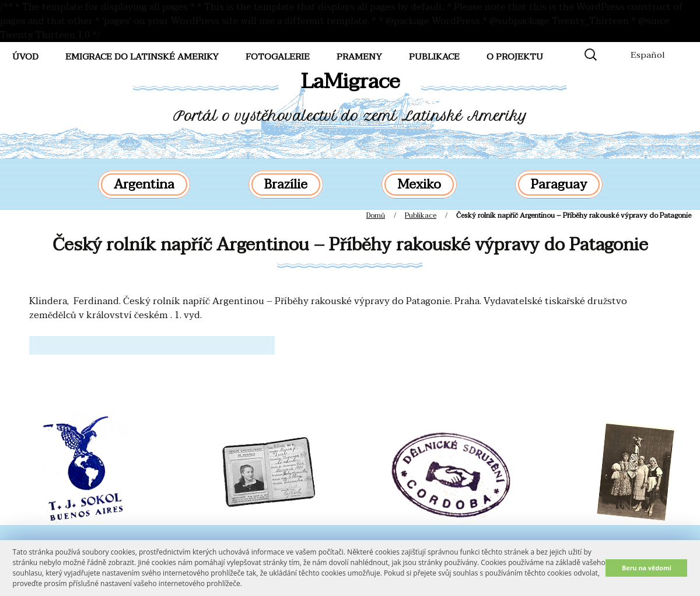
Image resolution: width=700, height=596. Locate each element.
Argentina (144, 184)
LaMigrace (350, 81)
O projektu (515, 57)
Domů (376, 215)
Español (648, 55)
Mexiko (419, 184)
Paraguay (559, 184)
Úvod (25, 57)
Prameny (359, 57)
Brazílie (286, 184)
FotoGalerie (278, 57)
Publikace (434, 57)
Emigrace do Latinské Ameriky (142, 57)
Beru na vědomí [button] (647, 568)
